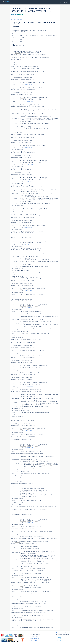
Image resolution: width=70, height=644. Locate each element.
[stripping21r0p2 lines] (17, 19)
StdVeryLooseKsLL (28, 84)
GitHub (31, 640)
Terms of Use (35, 636)
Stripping (20, 14)
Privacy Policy (33, 638)
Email (40, 640)
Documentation (15, 14)
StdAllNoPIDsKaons (28, 181)
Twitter (36, 640)
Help (39, 638)
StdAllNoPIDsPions (28, 101)
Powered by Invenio (61, 633)
